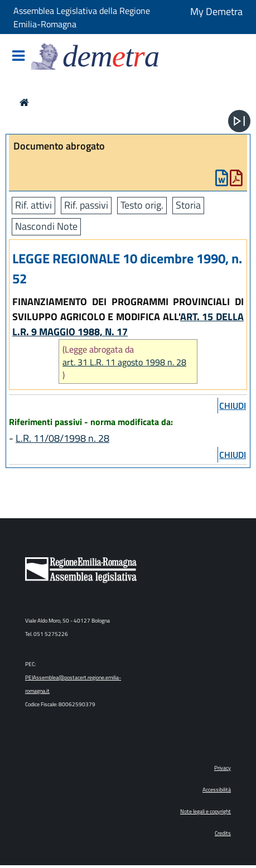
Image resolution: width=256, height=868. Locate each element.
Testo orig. (142, 205)
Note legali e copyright (206, 811)
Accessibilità (217, 790)
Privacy (223, 768)
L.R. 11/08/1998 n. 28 (62, 438)
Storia (188, 205)
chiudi (233, 406)
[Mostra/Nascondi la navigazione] (18, 57)
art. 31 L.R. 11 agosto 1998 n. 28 (124, 362)
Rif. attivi (33, 205)
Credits (223, 833)
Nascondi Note (46, 226)
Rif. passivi (86, 205)
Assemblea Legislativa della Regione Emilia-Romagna (82, 17)
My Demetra (216, 11)
